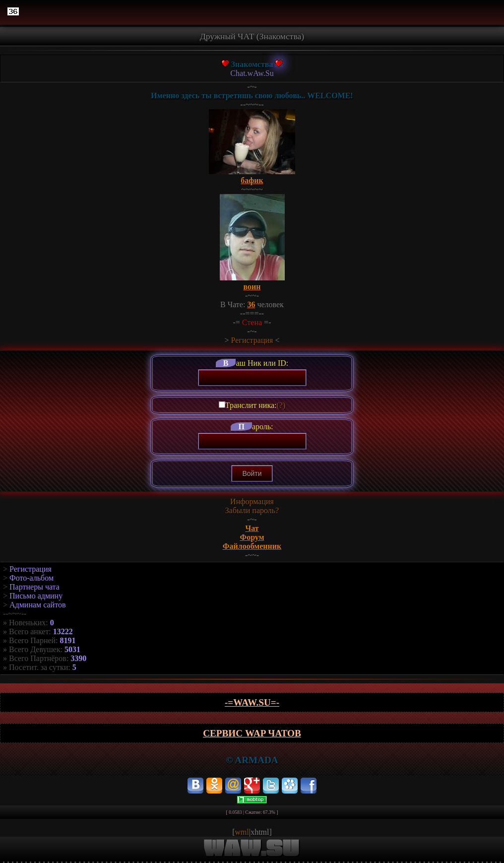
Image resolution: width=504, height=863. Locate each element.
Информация (252, 501)
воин (252, 287)
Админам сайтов (37, 605)
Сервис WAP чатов (252, 733)
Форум (252, 537)
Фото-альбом (31, 578)
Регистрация (252, 340)
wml (242, 832)
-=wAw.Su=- (252, 702)
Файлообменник (252, 546)
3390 (78, 658)
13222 (63, 631)
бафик (252, 180)
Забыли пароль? (252, 510)
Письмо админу (36, 596)
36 (251, 304)
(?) (281, 405)
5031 (72, 649)
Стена (252, 322)
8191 (68, 640)
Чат (252, 528)
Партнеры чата (34, 587)
